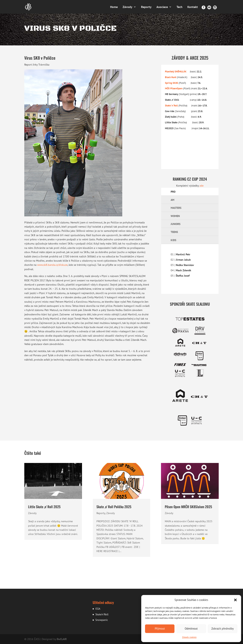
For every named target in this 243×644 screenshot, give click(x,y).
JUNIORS (176, 224)
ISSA (98, 609)
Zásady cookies (189, 637)
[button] (235, 600)
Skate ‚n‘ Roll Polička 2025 (114, 507)
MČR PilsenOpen (174, 88)
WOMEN (175, 216)
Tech (179, 7)
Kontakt (193, 7)
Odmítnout (191, 629)
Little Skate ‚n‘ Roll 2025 (44, 507)
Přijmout (160, 629)
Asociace (162, 7)
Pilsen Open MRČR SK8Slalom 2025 (188, 507)
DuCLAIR (62, 639)
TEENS (174, 232)
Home (114, 7)
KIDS (173, 240)
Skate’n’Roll (102, 614)
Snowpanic (102, 620)
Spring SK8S (172, 83)
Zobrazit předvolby (222, 629)
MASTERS (176, 208)
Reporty (146, 7)
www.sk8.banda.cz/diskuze (52, 265)
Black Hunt (171, 77)
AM (172, 200)
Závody (127, 7)
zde (202, 186)
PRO (173, 192)
